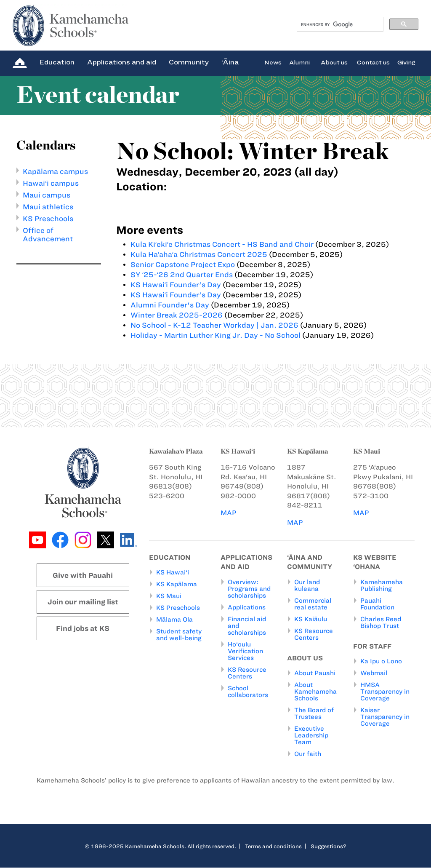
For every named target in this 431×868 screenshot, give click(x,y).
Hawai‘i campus (51, 183)
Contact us (373, 62)
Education (57, 62)
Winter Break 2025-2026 (177, 315)
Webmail (374, 673)
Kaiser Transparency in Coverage (385, 717)
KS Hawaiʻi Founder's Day (177, 285)
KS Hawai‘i (173, 573)
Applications (247, 607)
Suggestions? (329, 847)
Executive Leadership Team (311, 736)
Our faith (308, 754)
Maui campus (47, 195)
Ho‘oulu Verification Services (245, 651)
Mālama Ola (174, 620)
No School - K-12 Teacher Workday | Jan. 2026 (214, 325)
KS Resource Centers (247, 673)
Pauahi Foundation (377, 604)
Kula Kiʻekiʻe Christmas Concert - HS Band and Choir (222, 244)
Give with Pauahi (83, 575)
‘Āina (230, 62)
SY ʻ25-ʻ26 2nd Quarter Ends (182, 275)
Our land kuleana (307, 585)
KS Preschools (48, 219)
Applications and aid (122, 62)
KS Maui (169, 596)
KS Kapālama (177, 585)
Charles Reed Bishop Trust (381, 622)
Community (189, 62)
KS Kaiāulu (311, 619)
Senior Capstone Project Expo (183, 264)
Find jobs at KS (83, 628)
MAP (229, 513)
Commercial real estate (313, 604)
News (273, 62)
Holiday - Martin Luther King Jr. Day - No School (215, 335)
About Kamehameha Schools (315, 692)
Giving (406, 62)
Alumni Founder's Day (170, 305)
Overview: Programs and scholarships (249, 589)
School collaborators (248, 692)
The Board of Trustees (314, 714)
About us (334, 62)
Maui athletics (48, 207)
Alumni (299, 62)
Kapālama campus (55, 171)
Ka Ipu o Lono (381, 662)
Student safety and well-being (179, 635)
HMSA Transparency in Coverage (385, 692)
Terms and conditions (273, 847)
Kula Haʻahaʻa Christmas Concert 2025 (199, 254)
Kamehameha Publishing (382, 585)
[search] (339, 24)
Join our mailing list (83, 602)
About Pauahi (315, 673)
